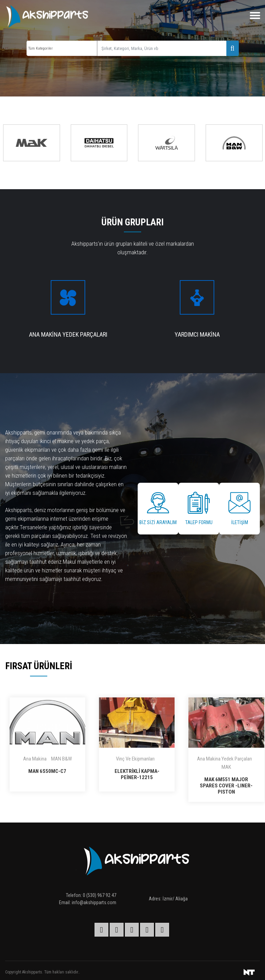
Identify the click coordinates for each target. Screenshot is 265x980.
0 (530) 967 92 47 (100, 895)
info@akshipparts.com (94, 902)
